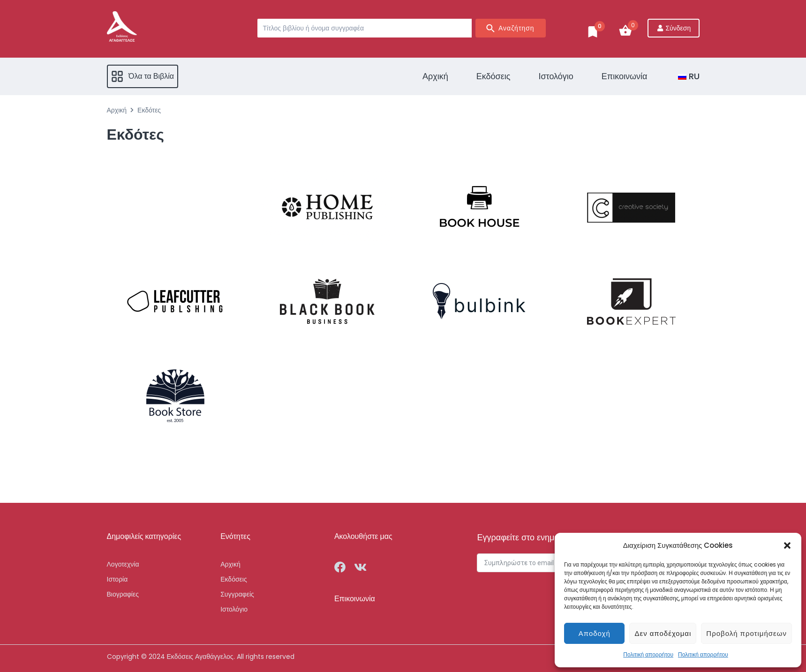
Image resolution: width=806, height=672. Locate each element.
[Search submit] (511, 28)
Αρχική (117, 110)
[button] (787, 545)
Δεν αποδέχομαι (663, 633)
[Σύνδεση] (674, 28)
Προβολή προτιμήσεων (746, 633)
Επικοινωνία (355, 599)
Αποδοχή (595, 633)
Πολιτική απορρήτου (648, 654)
